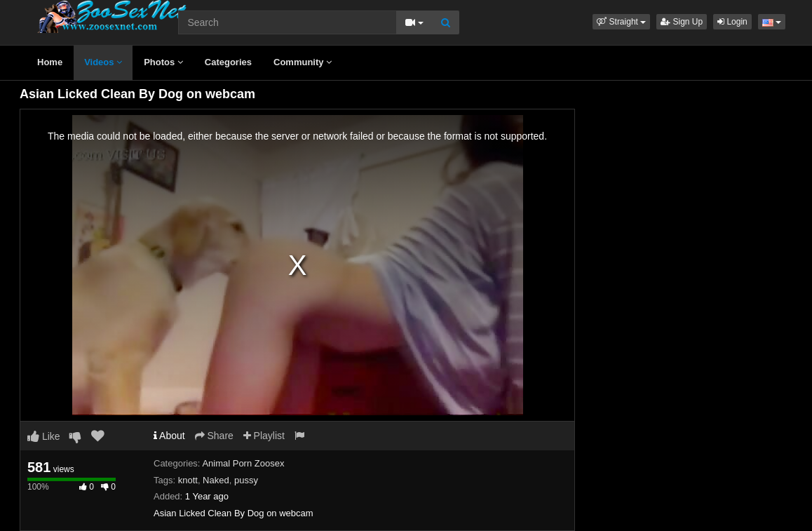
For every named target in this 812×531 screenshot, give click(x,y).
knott (188, 480)
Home (50, 62)
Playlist (264, 436)
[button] (621, 22)
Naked (216, 480)
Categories (228, 62)
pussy (246, 480)
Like (44, 436)
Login (732, 22)
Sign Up (682, 22)
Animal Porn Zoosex (243, 463)
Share (214, 436)
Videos (103, 62)
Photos (163, 62)
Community (303, 62)
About (169, 436)
